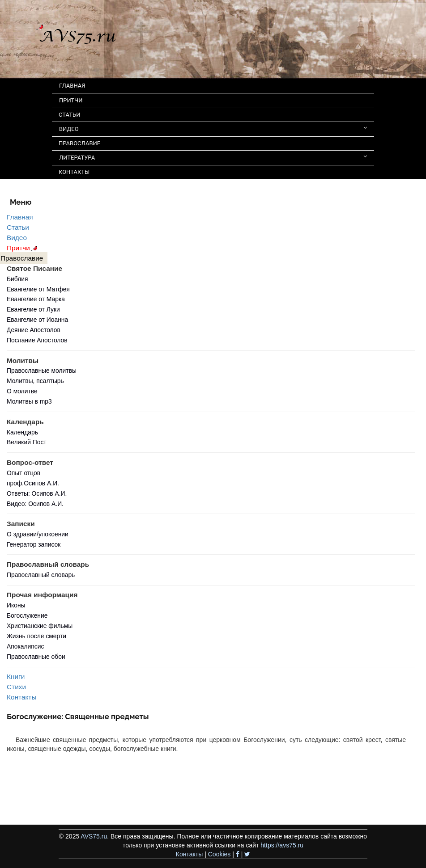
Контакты (21, 697)
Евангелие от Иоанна (37, 320)
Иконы (16, 605)
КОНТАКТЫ (74, 172)
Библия (17, 279)
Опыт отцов (23, 473)
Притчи (23, 248)
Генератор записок (34, 544)
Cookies (219, 854)
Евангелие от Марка (36, 299)
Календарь (22, 432)
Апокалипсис (25, 646)
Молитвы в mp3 (29, 401)
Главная (20, 217)
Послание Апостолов (37, 340)
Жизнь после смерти (36, 636)
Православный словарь (41, 575)
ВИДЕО (213, 129)
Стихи (16, 687)
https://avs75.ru (282, 845)
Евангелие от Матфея (38, 289)
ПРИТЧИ (71, 100)
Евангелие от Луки (33, 309)
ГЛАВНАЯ (72, 86)
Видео (17, 238)
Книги (16, 676)
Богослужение (27, 615)
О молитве (22, 391)
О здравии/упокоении (38, 534)
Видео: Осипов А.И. (35, 504)
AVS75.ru (94, 836)
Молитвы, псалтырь (35, 381)
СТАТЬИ (69, 115)
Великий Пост (27, 442)
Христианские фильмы (40, 626)
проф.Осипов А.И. (33, 483)
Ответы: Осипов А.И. (37, 493)
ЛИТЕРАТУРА (213, 157)
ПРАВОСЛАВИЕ (79, 143)
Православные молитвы (42, 371)
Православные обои (36, 657)
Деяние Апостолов (34, 330)
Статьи (18, 227)
